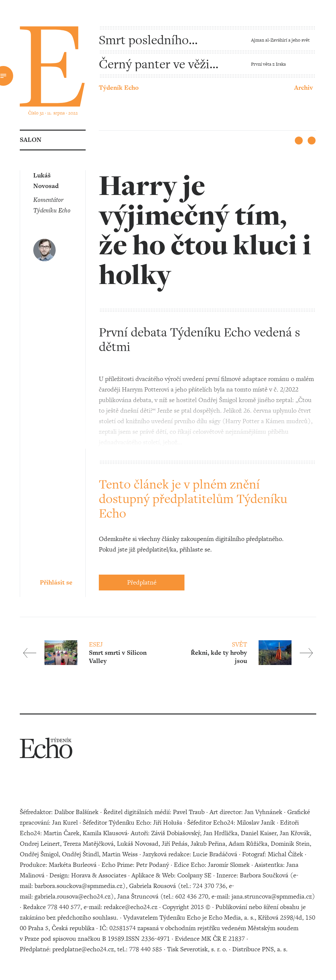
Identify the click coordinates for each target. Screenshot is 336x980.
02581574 (123, 928)
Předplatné (142, 582)
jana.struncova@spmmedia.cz (272, 896)
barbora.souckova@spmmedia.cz (79, 886)
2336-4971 (156, 939)
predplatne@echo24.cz (83, 949)
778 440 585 (146, 949)
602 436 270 (192, 896)
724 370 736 (209, 886)
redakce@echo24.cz (131, 907)
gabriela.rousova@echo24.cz (73, 896)
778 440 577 (64, 907)
